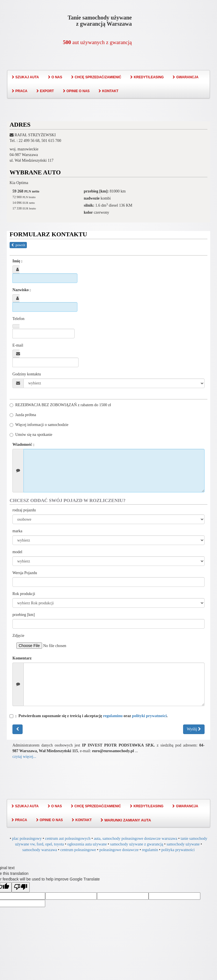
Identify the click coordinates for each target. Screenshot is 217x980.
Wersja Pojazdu (25, 573)
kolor (88, 212)
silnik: (89, 205)
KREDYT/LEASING (147, 77)
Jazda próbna (23, 415)
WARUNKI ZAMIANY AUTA (126, 820)
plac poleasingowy (27, 839)
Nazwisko (22, 290)
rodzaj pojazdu (24, 510)
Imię (17, 261)
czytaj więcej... (24, 757)
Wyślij (194, 729)
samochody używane (183, 844)
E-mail (18, 345)
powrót (18, 245)
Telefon (19, 319)
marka (17, 531)
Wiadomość (23, 445)
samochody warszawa (40, 850)
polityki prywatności (149, 716)
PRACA (20, 91)
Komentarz (22, 658)
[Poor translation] (21, 887)
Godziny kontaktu (27, 374)
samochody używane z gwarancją (137, 844)
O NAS (55, 77)
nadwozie (92, 198)
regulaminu (113, 716)
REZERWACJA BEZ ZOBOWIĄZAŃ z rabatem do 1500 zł (60, 405)
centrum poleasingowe (78, 850)
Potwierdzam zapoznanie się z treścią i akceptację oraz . (89, 716)
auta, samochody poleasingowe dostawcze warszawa (135, 839)
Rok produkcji (24, 594)
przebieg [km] (24, 615)
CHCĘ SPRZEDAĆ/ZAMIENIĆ (96, 77)
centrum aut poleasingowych (68, 839)
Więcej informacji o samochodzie (39, 425)
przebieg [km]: (96, 191)
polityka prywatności (178, 850)
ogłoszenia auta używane (87, 844)
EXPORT (45, 91)
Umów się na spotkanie (31, 435)
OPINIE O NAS (76, 91)
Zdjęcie (18, 636)
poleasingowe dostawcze (119, 850)
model (17, 552)
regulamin (150, 850)
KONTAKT (108, 91)
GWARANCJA (185, 77)
